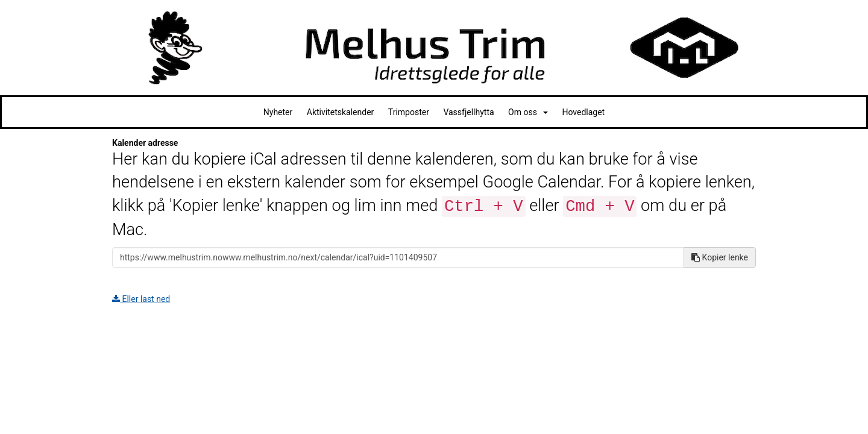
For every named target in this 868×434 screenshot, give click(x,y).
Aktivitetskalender (341, 112)
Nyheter (278, 112)
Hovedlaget (583, 112)
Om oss (528, 112)
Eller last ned (141, 299)
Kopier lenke (720, 257)
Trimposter (409, 112)
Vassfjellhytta (468, 112)
